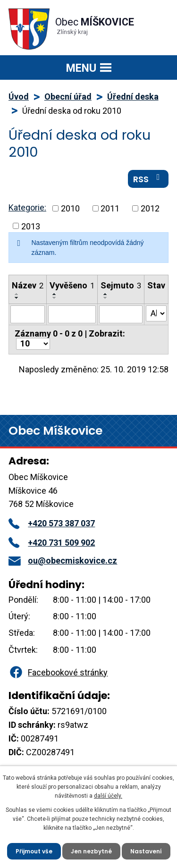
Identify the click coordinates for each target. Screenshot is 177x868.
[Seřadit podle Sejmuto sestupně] (106, 298)
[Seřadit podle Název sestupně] (17, 298)
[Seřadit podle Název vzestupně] (17, 294)
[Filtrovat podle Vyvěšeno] (72, 314)
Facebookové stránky (58, 672)
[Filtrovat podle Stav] (156, 313)
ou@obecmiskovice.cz (63, 560)
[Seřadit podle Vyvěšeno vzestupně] (55, 294)
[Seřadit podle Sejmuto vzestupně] (106, 294)
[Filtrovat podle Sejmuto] (121, 314)
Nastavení (146, 851)
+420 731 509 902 (52, 543)
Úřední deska (133, 97)
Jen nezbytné (91, 851)
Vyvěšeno (72, 285)
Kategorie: (27, 207)
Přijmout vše (34, 851)
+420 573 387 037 (52, 523)
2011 (110, 208)
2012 (150, 208)
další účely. (108, 796)
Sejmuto (121, 285)
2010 (70, 208)
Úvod (19, 97)
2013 (31, 226)
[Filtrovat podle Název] (28, 314)
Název (28, 285)
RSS (148, 179)
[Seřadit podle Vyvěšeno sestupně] (55, 298)
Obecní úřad (68, 97)
